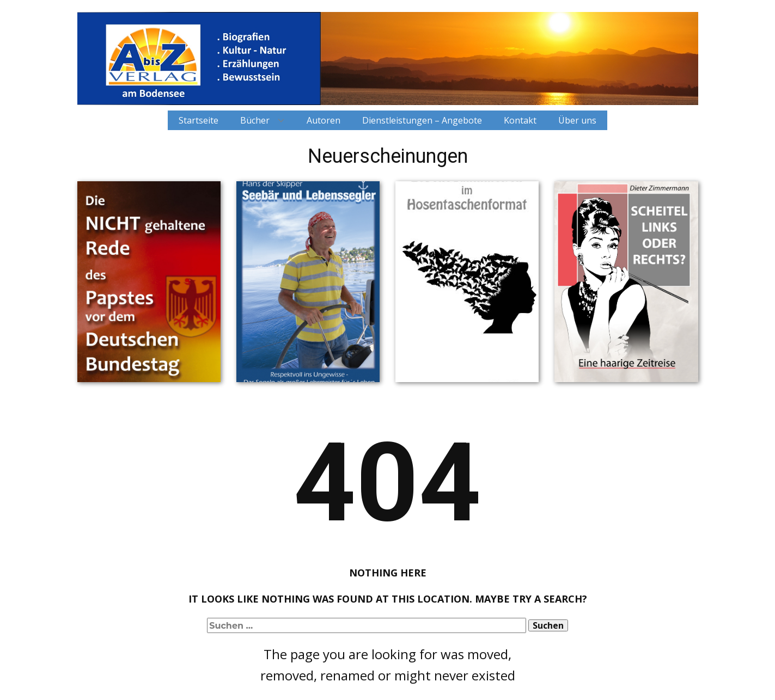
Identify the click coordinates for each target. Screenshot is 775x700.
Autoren (324, 120)
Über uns (577, 120)
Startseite (199, 120)
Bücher (255, 120)
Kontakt (520, 120)
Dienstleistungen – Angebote (422, 120)
